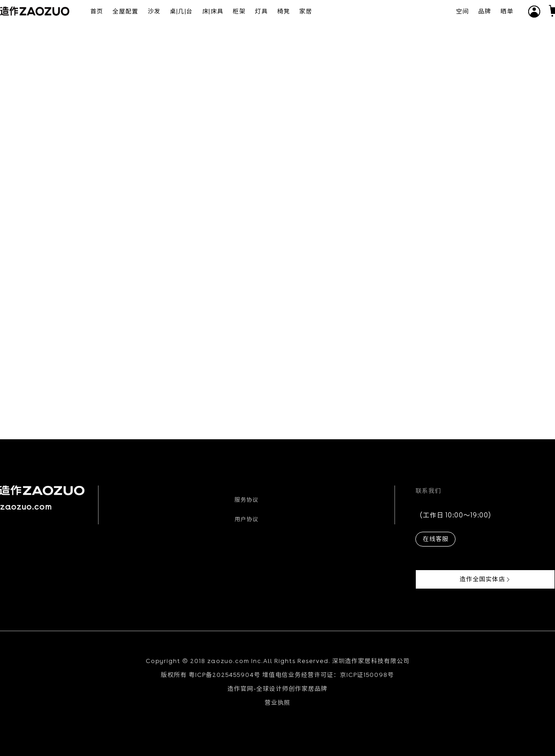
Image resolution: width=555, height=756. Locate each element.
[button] (534, 12)
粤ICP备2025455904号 (225, 675)
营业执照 (277, 703)
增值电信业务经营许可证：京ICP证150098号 (328, 675)
